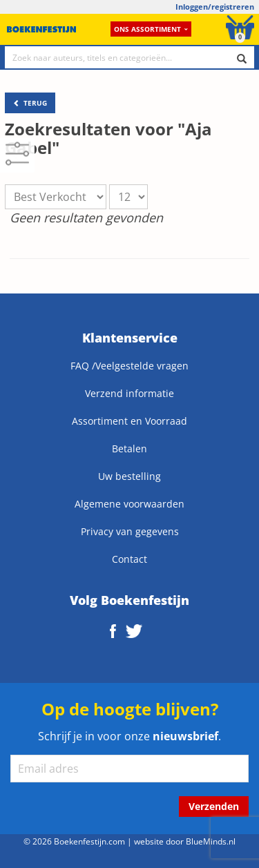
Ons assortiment (151, 29)
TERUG (30, 103)
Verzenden (214, 806)
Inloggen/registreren (215, 7)
